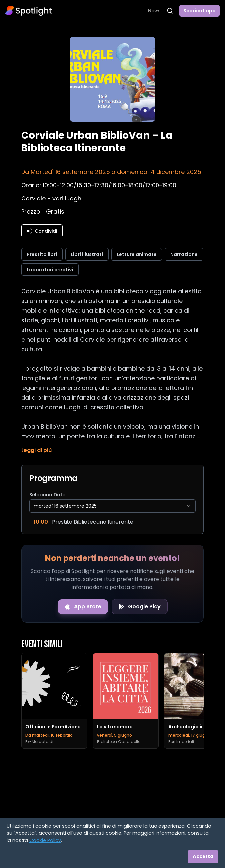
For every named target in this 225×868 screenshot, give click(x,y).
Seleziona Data (47, 495)
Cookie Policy (45, 840)
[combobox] (112, 506)
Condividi (42, 231)
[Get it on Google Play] (140, 607)
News (154, 11)
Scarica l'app (200, 11)
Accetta (203, 856)
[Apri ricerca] (170, 11)
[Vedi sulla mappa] (52, 198)
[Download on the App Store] (83, 607)
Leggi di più (36, 450)
